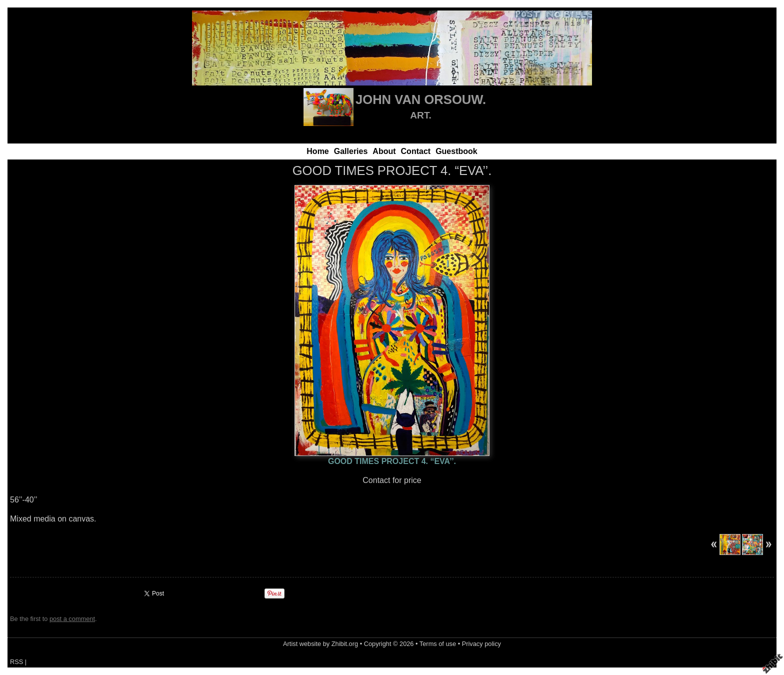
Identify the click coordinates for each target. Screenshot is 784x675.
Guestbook (456, 151)
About (384, 151)
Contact (416, 151)
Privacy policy (481, 644)
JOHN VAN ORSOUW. (421, 99)
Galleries (351, 151)
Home (317, 151)
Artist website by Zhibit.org (320, 644)
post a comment (72, 619)
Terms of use (438, 644)
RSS (16, 662)
